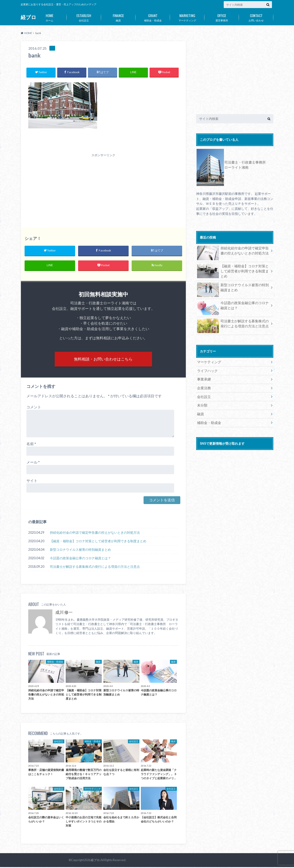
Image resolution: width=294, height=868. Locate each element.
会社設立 (84, 17)
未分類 (202, 404)
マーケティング (187, 17)
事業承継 (204, 378)
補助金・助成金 (153, 17)
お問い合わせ (256, 17)
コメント (34, 408)
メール (33, 463)
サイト (32, 482)
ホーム (49, 17)
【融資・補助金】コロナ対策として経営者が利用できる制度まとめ (98, 542)
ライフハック (207, 370)
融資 (118, 17)
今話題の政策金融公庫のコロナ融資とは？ (80, 559)
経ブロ (28, 17)
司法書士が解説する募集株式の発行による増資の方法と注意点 (95, 568)
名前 (31, 445)
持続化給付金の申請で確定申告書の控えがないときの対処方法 (95, 534)
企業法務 (204, 387)
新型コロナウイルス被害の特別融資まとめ (80, 551)
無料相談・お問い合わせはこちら (103, 360)
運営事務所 (222, 17)
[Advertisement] (103, 186)
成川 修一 (64, 613)
